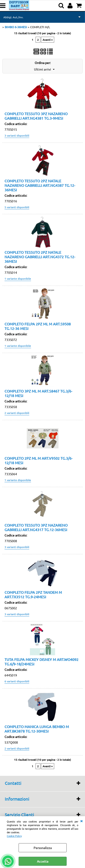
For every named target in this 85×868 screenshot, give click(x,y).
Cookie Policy (14, 836)
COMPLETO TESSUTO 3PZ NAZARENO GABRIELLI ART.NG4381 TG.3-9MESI (36, 116)
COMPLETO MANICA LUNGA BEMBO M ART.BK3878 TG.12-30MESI (37, 729)
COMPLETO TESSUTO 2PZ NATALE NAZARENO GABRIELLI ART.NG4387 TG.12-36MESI (40, 185)
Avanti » (48, 40)
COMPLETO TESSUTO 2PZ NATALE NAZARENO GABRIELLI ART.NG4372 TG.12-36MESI (40, 257)
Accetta (43, 861)
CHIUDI (81, 821)
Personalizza (43, 848)
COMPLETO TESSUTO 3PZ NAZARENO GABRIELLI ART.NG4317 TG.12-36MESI (36, 527)
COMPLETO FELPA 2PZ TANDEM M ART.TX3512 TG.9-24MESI (33, 594)
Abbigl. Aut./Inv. (13, 17)
